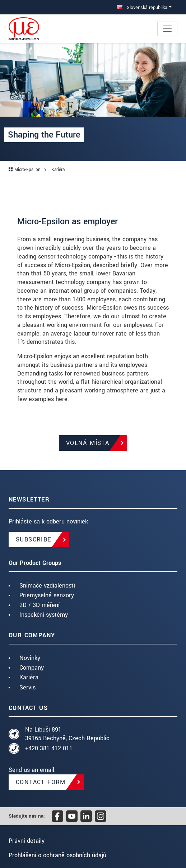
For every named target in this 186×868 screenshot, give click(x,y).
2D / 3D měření (39, 605)
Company (32, 668)
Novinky (30, 658)
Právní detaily (27, 841)
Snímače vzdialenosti (47, 586)
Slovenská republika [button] (142, 7)
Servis (27, 687)
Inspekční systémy (44, 615)
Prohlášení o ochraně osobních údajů (57, 855)
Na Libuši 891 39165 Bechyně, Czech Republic (67, 734)
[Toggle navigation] (167, 29)
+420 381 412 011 (49, 748)
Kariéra (29, 677)
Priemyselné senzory (47, 595)
